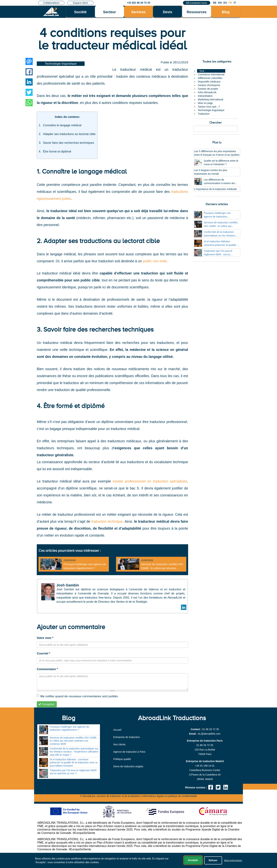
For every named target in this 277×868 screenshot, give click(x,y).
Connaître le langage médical (62, 125)
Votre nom (45, 638)
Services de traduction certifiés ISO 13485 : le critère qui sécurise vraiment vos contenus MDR (162, 568)
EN (220, 3)
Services (139, 12)
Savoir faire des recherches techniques (69, 143)
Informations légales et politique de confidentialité (170, 796)
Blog (226, 12)
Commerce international (211, 74)
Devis (168, 12)
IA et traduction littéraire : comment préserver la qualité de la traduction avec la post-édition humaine (74, 763)
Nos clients (119, 744)
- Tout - (202, 71)
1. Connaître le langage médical (82, 171)
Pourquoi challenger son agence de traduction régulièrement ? (217, 217)
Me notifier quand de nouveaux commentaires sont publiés (77, 696)
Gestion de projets (208, 89)
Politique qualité (122, 759)
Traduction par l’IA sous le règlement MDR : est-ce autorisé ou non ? (218, 254)
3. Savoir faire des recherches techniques (95, 329)
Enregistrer (47, 704)
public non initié (155, 261)
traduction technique (107, 521)
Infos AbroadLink (207, 92)
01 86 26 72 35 (211, 729)
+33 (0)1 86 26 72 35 (138, 3)
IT (235, 3)
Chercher (216, 123)
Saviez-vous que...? (209, 107)
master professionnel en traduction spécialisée (150, 481)
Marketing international (211, 99)
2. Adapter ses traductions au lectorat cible (98, 241)
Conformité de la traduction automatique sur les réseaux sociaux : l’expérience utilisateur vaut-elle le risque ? (74, 752)
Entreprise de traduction (127, 737)
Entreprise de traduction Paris (205, 741)
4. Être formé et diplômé (71, 406)
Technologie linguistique (61, 64)
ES (225, 3)
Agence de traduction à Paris (129, 752)
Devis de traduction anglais (128, 766)
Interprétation (205, 96)
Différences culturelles (210, 78)
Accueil (117, 730)
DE (215, 3)
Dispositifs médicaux (209, 82)
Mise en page (205, 103)
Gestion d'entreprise (209, 85)
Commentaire (47, 669)
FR (230, 3)
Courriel (44, 653)
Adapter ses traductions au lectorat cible (69, 134)
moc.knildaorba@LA (209, 734)
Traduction (204, 114)
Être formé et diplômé (57, 152)
